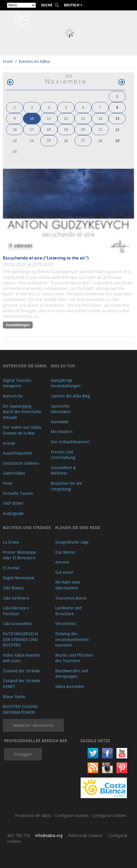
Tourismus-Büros (71, 598)
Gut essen (64, 572)
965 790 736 (19, 835)
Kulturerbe (13, 396)
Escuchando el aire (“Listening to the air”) (46, 258)
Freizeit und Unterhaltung (63, 455)
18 (49, 129)
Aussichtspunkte (18, 453)
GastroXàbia (14, 473)
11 (49, 118)
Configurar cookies (72, 815)
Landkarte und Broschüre (68, 611)
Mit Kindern (62, 432)
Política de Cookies (85, 835)
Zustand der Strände (22, 671)
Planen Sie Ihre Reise (78, 527)
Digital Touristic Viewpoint (17, 383)
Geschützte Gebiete (21, 463)
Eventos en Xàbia (34, 61)
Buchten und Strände (27, 527)
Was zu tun (63, 366)
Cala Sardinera (16, 598)
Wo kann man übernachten (68, 585)
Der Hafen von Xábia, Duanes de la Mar (22, 430)
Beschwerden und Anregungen (72, 674)
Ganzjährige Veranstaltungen (66, 383)
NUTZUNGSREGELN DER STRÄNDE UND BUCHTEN (20, 639)
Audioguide (13, 513)
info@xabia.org (49, 835)
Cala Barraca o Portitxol (16, 611)
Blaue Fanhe (14, 697)
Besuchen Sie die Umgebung (66, 486)
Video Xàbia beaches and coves (22, 658)
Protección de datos (34, 815)
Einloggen (23, 754)
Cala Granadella (17, 623)
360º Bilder (13, 503)
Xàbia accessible (70, 686)
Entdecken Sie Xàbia (25, 366)
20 (83, 129)
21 (100, 129)
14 (100, 118)
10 (32, 118)
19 (66, 129)
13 (83, 118)
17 (32, 129)
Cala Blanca (13, 588)
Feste (8, 483)
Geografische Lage (72, 542)
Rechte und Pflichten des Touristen (74, 658)
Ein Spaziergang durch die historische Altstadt (22, 412)
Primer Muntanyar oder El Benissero (20, 555)
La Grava (11, 542)
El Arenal (11, 568)
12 (66, 118)
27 (83, 140)
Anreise (62, 562)
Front (8, 61)
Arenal (9, 443)
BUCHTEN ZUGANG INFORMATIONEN (21, 709)
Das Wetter (65, 552)
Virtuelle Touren (18, 493)
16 (15, 129)
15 (117, 118)
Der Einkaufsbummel (70, 442)
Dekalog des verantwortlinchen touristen (72, 639)
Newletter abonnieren (33, 725)
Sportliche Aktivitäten (61, 409)
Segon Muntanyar (19, 578)
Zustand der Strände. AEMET (22, 683)
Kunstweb (60, 422)
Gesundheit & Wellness (63, 470)
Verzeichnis (66, 623)
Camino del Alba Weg (70, 396)
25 (49, 140)
